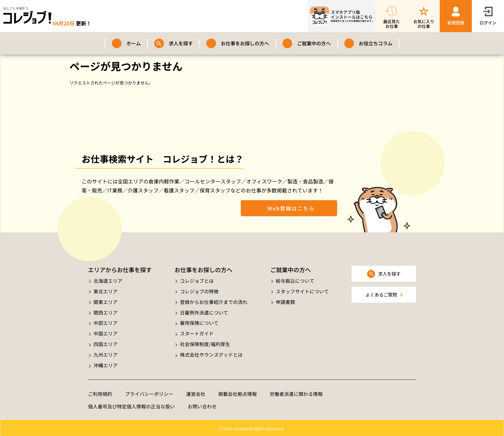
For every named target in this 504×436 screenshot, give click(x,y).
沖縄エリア (106, 364)
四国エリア (106, 343)
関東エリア (106, 301)
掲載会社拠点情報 (238, 392)
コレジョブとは (197, 281)
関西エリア (106, 311)
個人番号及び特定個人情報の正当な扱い (131, 405)
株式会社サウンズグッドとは (211, 353)
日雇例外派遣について (204, 311)
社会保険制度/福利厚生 (205, 343)
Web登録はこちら (289, 208)
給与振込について (295, 281)
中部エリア (106, 322)
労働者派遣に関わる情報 (296, 392)
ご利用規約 (100, 392)
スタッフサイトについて (302, 291)
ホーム (134, 43)
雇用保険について (199, 322)
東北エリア (106, 291)
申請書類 (285, 301)
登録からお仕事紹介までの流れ (214, 301)
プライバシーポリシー (149, 392)
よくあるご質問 (381, 295)
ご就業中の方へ (314, 43)
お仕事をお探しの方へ (245, 43)
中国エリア (106, 332)
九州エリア (106, 353)
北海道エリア (108, 281)
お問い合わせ (202, 405)
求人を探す (181, 43)
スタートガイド (197, 332)
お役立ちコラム (376, 43)
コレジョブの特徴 (199, 291)
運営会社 (196, 392)
